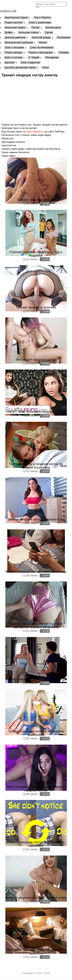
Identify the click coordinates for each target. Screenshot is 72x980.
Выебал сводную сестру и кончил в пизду (36, 571)
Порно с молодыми (41, 52)
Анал (45, 67)
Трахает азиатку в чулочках (36, 307)
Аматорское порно (16, 17)
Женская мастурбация (19, 42)
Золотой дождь (41, 37)
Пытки (35, 27)
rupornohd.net (9, 145)
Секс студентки (30, 62)
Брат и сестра (13, 57)
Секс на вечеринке (42, 47)
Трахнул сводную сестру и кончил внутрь (36, 679)
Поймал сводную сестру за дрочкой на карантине (36, 844)
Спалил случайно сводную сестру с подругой (36, 254)
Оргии (49, 32)
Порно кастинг (14, 22)
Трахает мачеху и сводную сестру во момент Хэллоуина (36, 466)
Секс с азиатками (40, 22)
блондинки (52, 57)
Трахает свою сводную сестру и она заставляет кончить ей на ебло (36, 625)
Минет (43, 42)
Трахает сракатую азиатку (36, 200)
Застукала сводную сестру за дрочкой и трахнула (36, 951)
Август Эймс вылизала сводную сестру (36, 412)
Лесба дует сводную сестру (36, 360)
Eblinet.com (8, 139)
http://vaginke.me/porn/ (13, 142)
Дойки (9, 32)
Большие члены (29, 32)
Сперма (64, 52)
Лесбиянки (64, 37)
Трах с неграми (14, 47)
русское (10, 62)
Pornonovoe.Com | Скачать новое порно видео (26, 135)
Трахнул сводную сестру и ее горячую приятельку (36, 733)
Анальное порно (15, 27)
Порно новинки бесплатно (15, 152)
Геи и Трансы (42, 17)
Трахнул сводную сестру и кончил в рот (36, 519)
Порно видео (8, 156)
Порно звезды (14, 52)
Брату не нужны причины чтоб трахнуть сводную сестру (36, 789)
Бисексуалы (53, 27)
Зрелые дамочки (15, 37)
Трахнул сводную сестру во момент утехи (36, 898)
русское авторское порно (20, 67)
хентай (33, 128)
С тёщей (34, 57)
